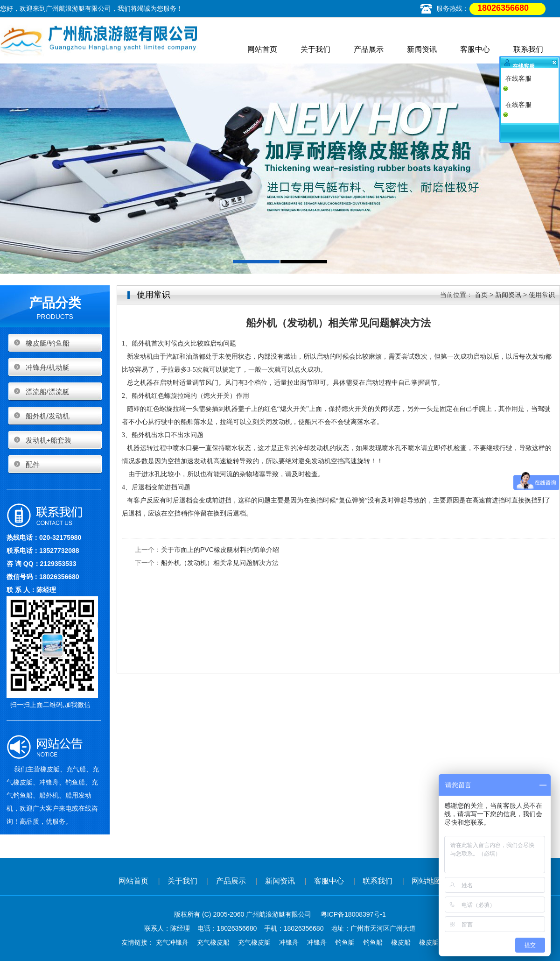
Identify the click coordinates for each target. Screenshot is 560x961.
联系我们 (528, 49)
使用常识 (542, 295)
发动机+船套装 (49, 440)
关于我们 (315, 49)
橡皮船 (401, 942)
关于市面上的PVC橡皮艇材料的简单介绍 (220, 550)
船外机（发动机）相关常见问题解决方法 (220, 563)
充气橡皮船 (213, 942)
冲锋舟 (289, 942)
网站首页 (262, 49)
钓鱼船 (373, 942)
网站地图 (427, 881)
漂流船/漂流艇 (48, 392)
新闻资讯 (422, 49)
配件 (33, 464)
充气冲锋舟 (172, 942)
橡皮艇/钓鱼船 (48, 343)
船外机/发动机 (48, 416)
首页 (481, 295)
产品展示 (369, 49)
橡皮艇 (429, 942)
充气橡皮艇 (254, 942)
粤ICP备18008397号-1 (353, 914)
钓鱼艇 (345, 942)
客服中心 (475, 49)
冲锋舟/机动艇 (48, 367)
